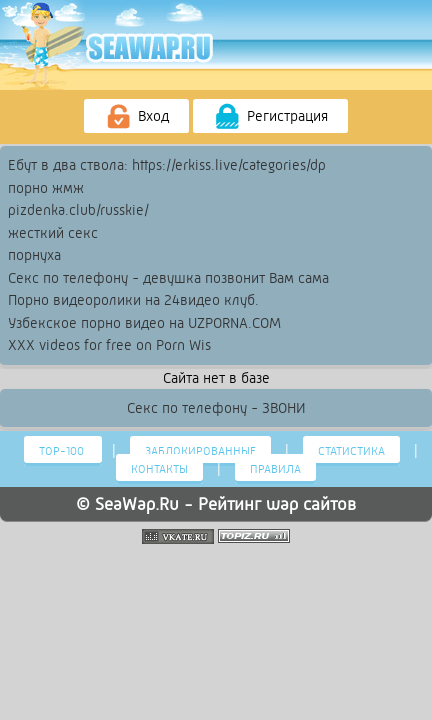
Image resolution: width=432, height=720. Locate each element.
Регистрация (270, 117)
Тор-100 (63, 451)
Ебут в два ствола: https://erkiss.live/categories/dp (167, 165)
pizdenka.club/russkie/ (78, 210)
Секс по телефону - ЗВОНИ (216, 408)
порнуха (34, 255)
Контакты (159, 469)
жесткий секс (53, 233)
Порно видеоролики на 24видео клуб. (133, 300)
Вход (136, 117)
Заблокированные (200, 451)
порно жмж (46, 188)
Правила (275, 469)
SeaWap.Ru (137, 504)
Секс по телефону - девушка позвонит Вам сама (168, 278)
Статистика (351, 451)
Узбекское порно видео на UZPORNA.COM (144, 323)
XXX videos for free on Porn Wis (109, 345)
